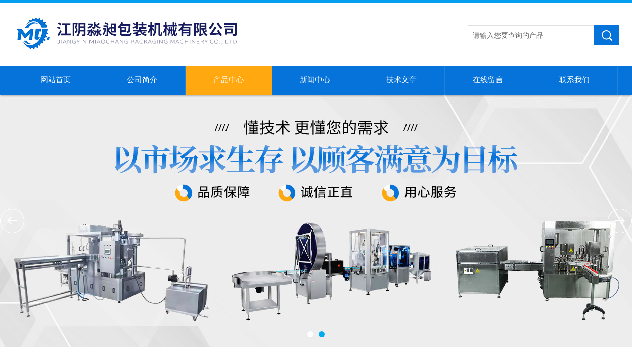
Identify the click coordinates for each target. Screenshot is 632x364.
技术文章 (401, 80)
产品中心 (229, 80)
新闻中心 (315, 80)
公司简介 (142, 80)
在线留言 (488, 80)
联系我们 (574, 80)
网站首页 (56, 80)
